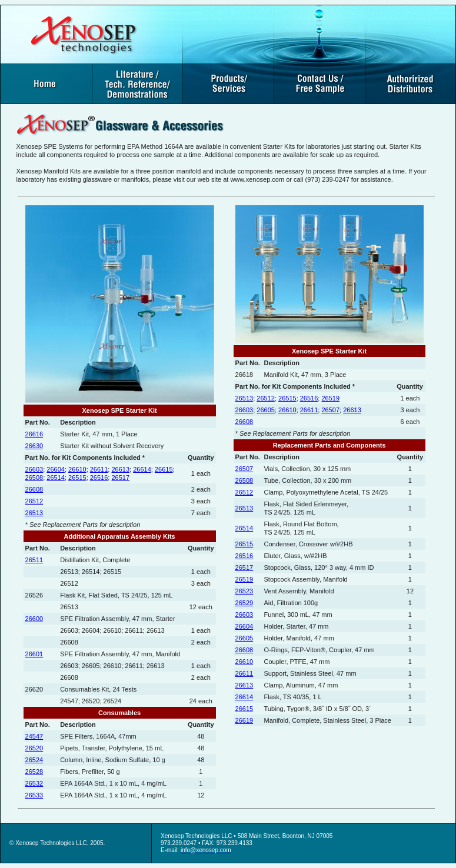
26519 (330, 398)
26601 (34, 654)
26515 (77, 478)
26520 (34, 748)
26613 (120, 469)
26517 (120, 478)
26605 (266, 410)
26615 (164, 469)
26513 (34, 513)
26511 (34, 560)
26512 (34, 501)
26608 (34, 489)
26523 (244, 591)
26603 (34, 469)
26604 (56, 469)
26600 (34, 619)
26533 (34, 795)
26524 (34, 760)
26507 (330, 410)
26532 (34, 783)
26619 (244, 720)
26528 (34, 772)
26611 (99, 469)
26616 (34, 434)
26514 (56, 478)
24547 (34, 736)
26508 (34, 478)
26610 (77, 469)
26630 (34, 446)
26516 (99, 478)
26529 (244, 603)
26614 (142, 469)
